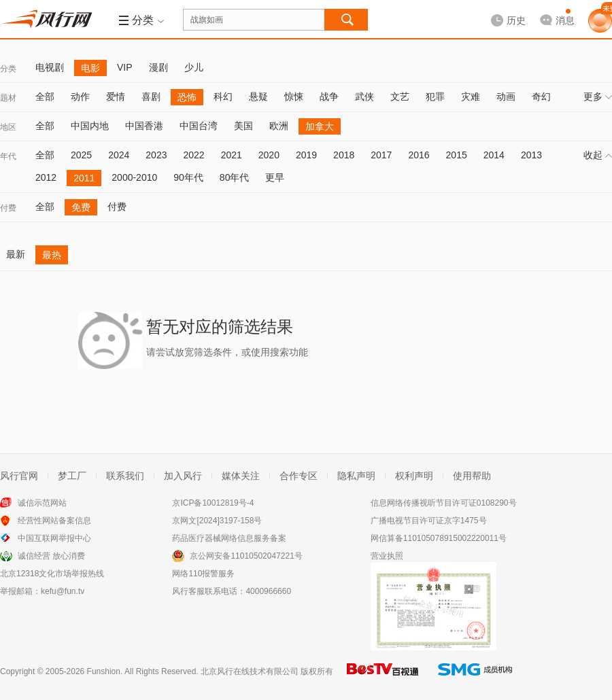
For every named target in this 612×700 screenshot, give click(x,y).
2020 (269, 155)
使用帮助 (472, 476)
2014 (494, 155)
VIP (125, 67)
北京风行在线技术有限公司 (250, 671)
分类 (8, 69)
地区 (8, 127)
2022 (193, 155)
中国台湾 (199, 126)
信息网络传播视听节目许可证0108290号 (444, 503)
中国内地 (90, 126)
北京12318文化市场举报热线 (52, 574)
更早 (275, 177)
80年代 (235, 177)
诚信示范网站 (42, 503)
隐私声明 (356, 476)
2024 (119, 155)
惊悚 (294, 97)
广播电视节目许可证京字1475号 (429, 521)
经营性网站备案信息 (54, 521)
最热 (52, 255)
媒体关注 (241, 476)
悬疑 (258, 97)
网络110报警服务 (203, 574)
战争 (329, 97)
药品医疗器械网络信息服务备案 (229, 538)
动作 (80, 97)
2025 (81, 155)
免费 (81, 207)
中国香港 (144, 126)
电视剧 (50, 67)
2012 (46, 177)
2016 (419, 155)
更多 (598, 97)
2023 (156, 155)
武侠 (364, 97)
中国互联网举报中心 (54, 538)
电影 (90, 68)
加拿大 (320, 126)
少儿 (194, 67)
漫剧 (158, 67)
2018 (344, 155)
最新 (16, 254)
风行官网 (19, 476)
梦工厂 (72, 476)
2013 (531, 155)
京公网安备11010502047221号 (246, 556)
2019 (306, 155)
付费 (8, 208)
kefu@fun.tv (63, 591)
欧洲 (279, 126)
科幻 (223, 97)
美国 (243, 126)
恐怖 (187, 97)
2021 (232, 155)
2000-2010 (134, 177)
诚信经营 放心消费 (51, 556)
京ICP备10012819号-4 (213, 503)
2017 (381, 155)
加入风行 (183, 476)
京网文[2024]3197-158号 (217, 521)
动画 (506, 97)
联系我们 (125, 476)
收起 (598, 155)
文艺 (400, 97)
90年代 (188, 177)
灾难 (471, 97)
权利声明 (414, 476)
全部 (45, 97)
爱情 (116, 97)
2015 (457, 155)
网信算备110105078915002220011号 (439, 538)
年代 (8, 156)
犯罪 (435, 97)
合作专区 (299, 476)
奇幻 (541, 97)
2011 (84, 178)
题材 (8, 98)
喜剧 (151, 97)
